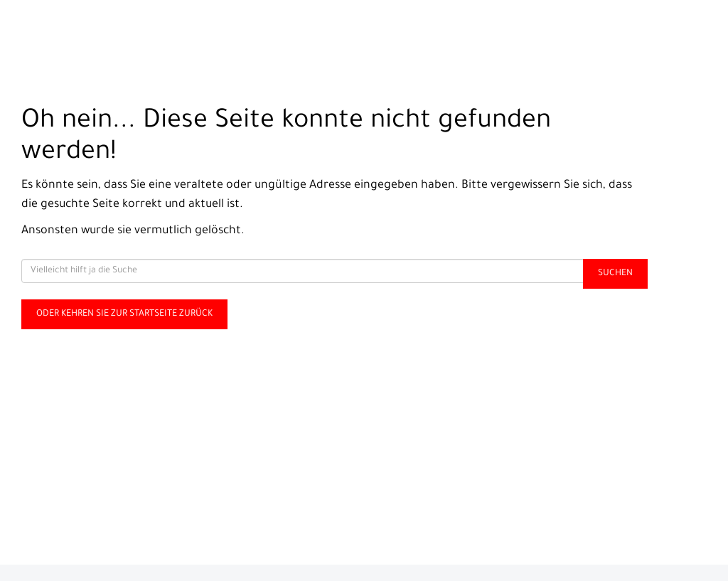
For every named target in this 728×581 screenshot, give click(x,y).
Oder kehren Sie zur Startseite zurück (124, 314)
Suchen (615, 274)
